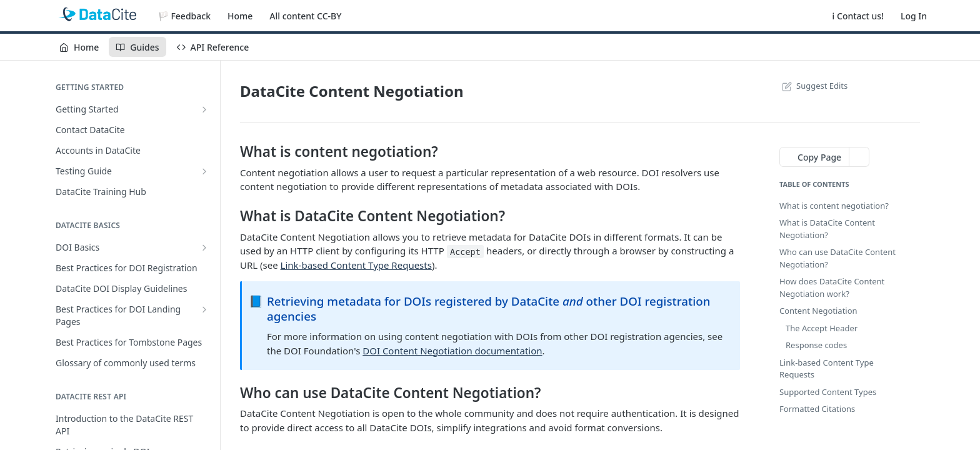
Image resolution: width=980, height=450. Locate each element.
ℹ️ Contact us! (858, 16)
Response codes (816, 345)
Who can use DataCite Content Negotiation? (837, 258)
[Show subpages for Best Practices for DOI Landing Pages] (204, 309)
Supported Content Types (828, 392)
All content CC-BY (305, 16)
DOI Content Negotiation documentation (452, 351)
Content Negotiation (818, 311)
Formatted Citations (817, 409)
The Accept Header (822, 328)
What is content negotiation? (834, 206)
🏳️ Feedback (184, 16)
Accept (465, 251)
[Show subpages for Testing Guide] (204, 171)
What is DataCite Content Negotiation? (827, 229)
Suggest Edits (813, 86)
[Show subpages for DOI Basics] (204, 247)
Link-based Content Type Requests (356, 265)
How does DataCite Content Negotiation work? (832, 287)
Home (240, 16)
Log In (914, 16)
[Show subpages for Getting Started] (204, 109)
